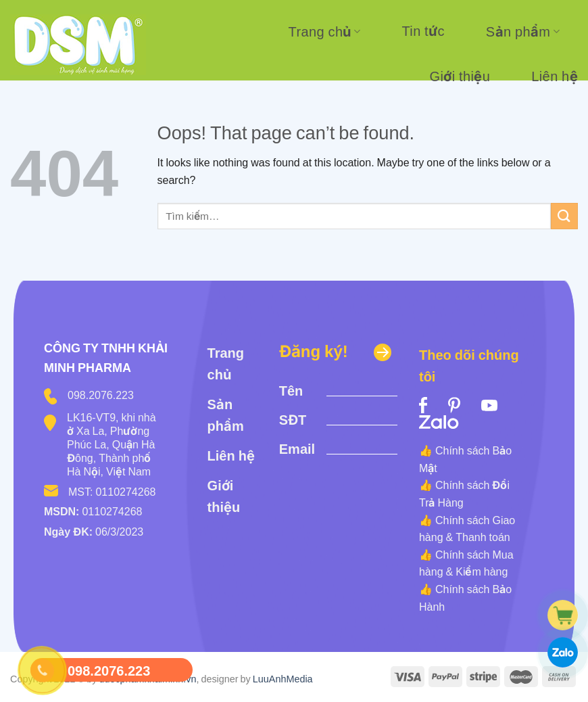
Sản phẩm (523, 32)
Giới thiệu (460, 76)
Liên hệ (555, 76)
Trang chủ (325, 32)
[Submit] (564, 216)
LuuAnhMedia (283, 679)
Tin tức (423, 31)
